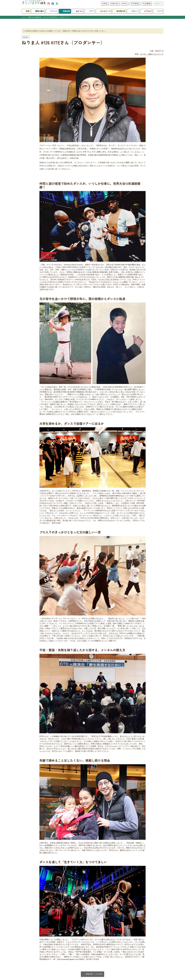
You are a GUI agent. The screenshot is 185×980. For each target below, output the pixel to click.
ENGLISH (115, 4)
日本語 (105, 4)
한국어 (125, 4)
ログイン (159, 4)
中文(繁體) (147, 4)
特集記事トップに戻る (93, 974)
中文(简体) (135, 4)
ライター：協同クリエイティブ (151, 54)
